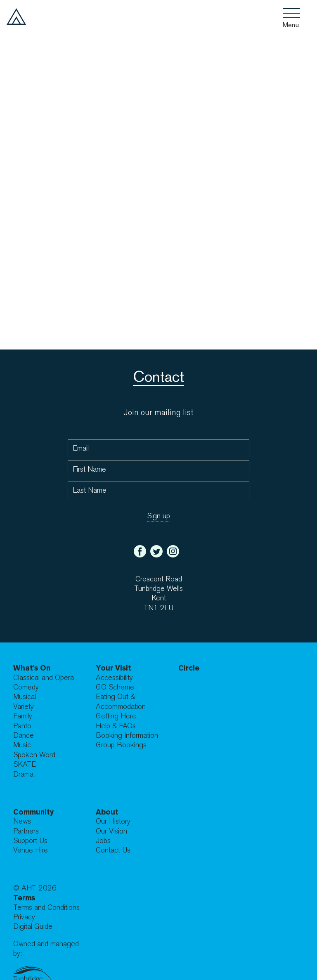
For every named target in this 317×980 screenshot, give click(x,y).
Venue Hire (31, 850)
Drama (23, 774)
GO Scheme (115, 687)
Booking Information (127, 736)
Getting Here (116, 716)
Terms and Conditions (46, 908)
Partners (26, 831)
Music (22, 745)
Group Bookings (121, 745)
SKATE (25, 764)
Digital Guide (33, 927)
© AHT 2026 (35, 888)
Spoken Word (34, 755)
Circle (189, 668)
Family (23, 716)
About (107, 812)
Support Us (30, 841)
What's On (32, 668)
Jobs (103, 841)
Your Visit (114, 668)
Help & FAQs (116, 726)
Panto (22, 726)
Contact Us (113, 850)
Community (33, 812)
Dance (24, 736)
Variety (24, 707)
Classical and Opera (44, 678)
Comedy (26, 687)
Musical (25, 697)
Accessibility (114, 678)
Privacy (24, 917)
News (22, 821)
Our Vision (111, 831)
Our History (113, 821)
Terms (24, 898)
